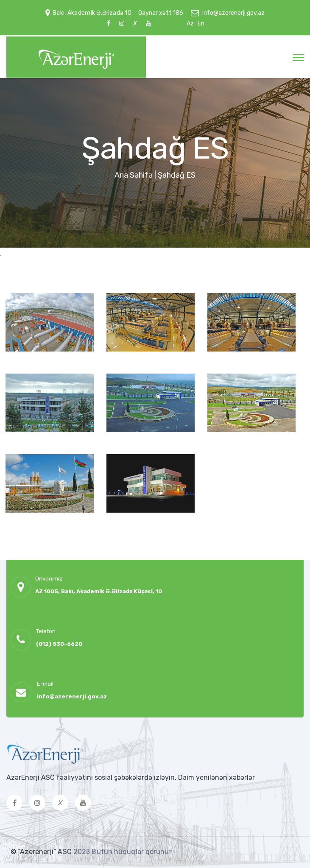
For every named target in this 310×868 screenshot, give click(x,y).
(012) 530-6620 (59, 644)
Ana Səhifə (134, 175)
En (201, 24)
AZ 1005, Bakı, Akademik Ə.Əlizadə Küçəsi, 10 (99, 591)
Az (190, 24)
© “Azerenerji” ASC (42, 852)
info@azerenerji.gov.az (233, 13)
